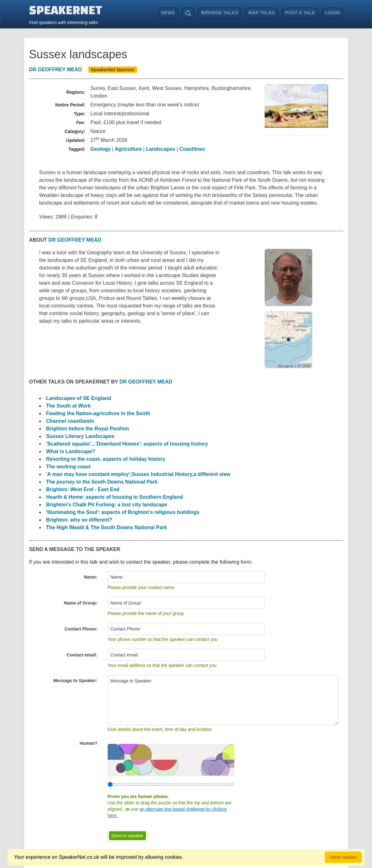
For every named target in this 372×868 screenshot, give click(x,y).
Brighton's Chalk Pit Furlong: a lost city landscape (107, 505)
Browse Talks (220, 13)
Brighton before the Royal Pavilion (88, 429)
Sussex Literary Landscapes (80, 436)
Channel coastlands (70, 421)
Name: (91, 577)
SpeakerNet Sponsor (113, 70)
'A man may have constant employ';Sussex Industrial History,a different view (138, 474)
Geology (101, 149)
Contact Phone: (81, 629)
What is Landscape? (71, 451)
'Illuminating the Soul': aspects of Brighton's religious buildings (123, 512)
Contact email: (82, 655)
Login (332, 13)
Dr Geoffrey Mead (56, 70)
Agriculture (128, 149)
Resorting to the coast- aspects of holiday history (106, 459)
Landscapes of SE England (79, 398)
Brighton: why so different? (79, 520)
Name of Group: (81, 603)
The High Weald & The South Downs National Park (107, 527)
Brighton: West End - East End (83, 489)
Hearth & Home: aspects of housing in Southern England (115, 497)
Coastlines (192, 149)
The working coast (68, 467)
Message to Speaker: (75, 681)
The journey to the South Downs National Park (102, 482)
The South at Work (69, 406)
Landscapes (161, 149)
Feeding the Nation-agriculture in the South (98, 413)
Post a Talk (300, 13)
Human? (89, 743)
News (168, 13)
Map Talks (262, 13)
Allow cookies (343, 857)
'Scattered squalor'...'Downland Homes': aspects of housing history (127, 444)
